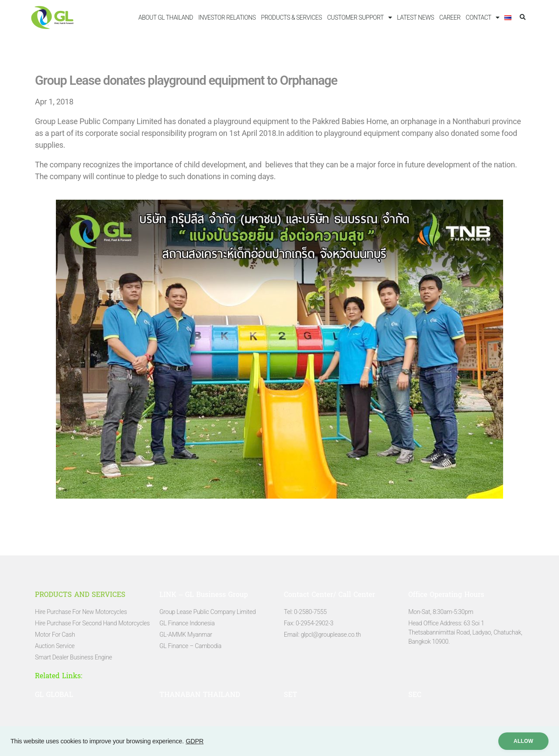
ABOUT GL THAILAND (166, 17)
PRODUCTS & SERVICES (292, 17)
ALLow (523, 741)
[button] (523, 18)
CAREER (450, 17)
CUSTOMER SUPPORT (359, 17)
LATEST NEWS (416, 17)
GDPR (195, 741)
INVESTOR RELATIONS (227, 17)
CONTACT (482, 17)
